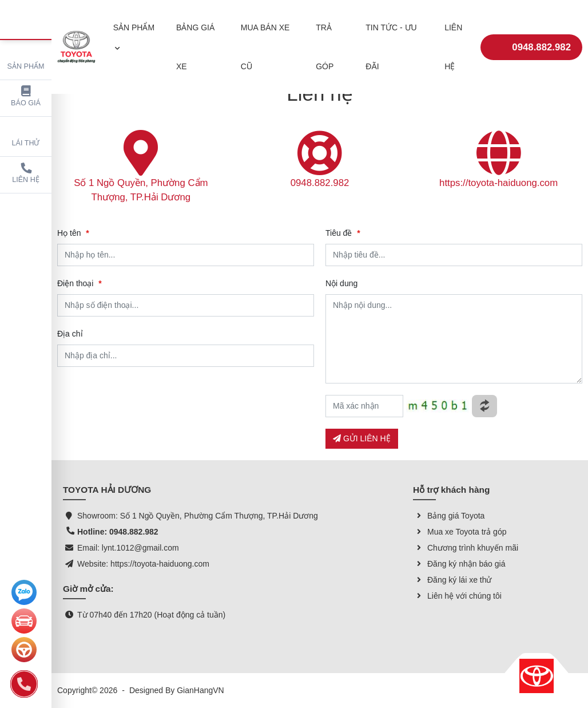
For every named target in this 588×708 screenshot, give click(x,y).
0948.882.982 (531, 39)
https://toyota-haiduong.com (498, 183)
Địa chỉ (70, 334)
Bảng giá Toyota (449, 516)
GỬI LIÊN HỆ (362, 438)
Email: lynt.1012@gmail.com (128, 548)
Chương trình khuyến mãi (466, 548)
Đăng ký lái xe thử (452, 580)
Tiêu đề (343, 233)
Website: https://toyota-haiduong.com (143, 564)
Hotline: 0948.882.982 (118, 532)
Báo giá (26, 96)
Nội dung (341, 283)
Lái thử (26, 135)
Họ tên (73, 233)
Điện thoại (80, 283)
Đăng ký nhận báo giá (459, 564)
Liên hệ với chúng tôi (457, 596)
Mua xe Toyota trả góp (460, 532)
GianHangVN (200, 690)
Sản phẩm (26, 58)
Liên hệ (26, 173)
